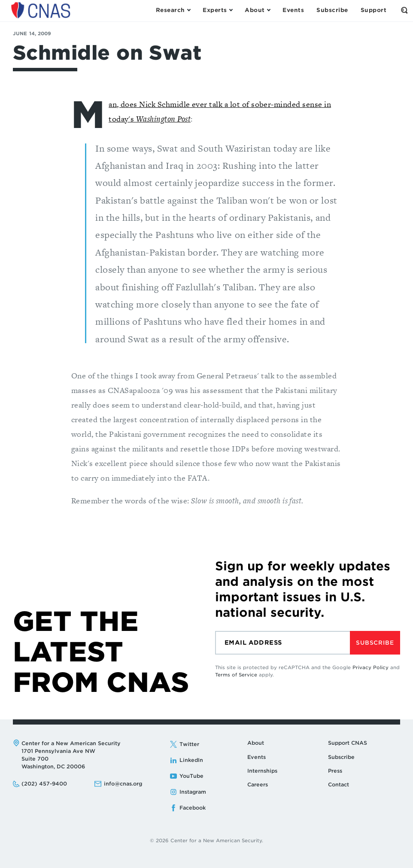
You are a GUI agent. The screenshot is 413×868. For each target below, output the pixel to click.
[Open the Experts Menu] (217, 10)
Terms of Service (236, 675)
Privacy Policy (370, 667)
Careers (258, 784)
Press (335, 771)
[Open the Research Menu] (173, 10)
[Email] (282, 643)
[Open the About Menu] (257, 10)
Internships (262, 771)
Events (257, 757)
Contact (339, 784)
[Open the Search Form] (404, 10)
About (256, 743)
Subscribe (375, 643)
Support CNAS (348, 743)
